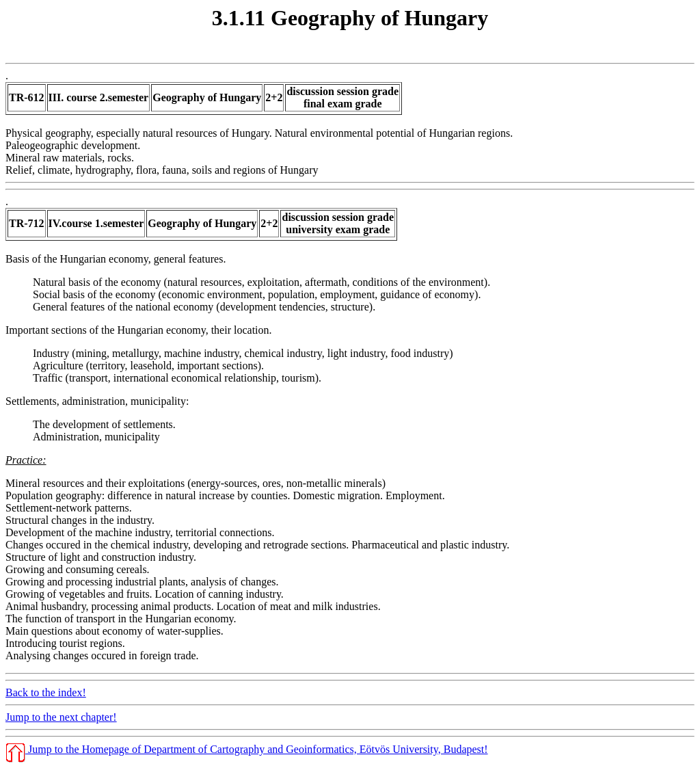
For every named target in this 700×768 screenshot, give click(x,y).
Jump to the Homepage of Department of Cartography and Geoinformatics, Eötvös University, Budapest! (247, 749)
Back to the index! (46, 692)
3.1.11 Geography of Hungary (350, 18)
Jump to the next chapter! (61, 717)
